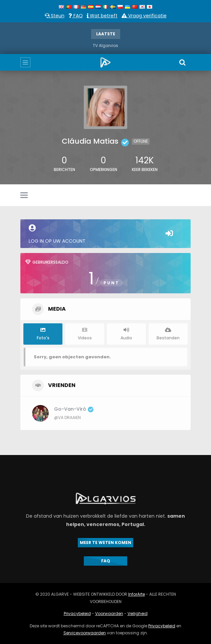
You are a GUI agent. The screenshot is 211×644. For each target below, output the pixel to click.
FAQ (76, 16)
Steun (55, 16)
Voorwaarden (109, 613)
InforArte (137, 594)
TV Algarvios (105, 45)
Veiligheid (138, 613)
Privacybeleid (77, 613)
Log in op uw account (105, 234)
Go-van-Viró (74, 409)
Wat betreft (102, 16)
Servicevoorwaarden (85, 633)
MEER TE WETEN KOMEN (105, 542)
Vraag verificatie (144, 16)
